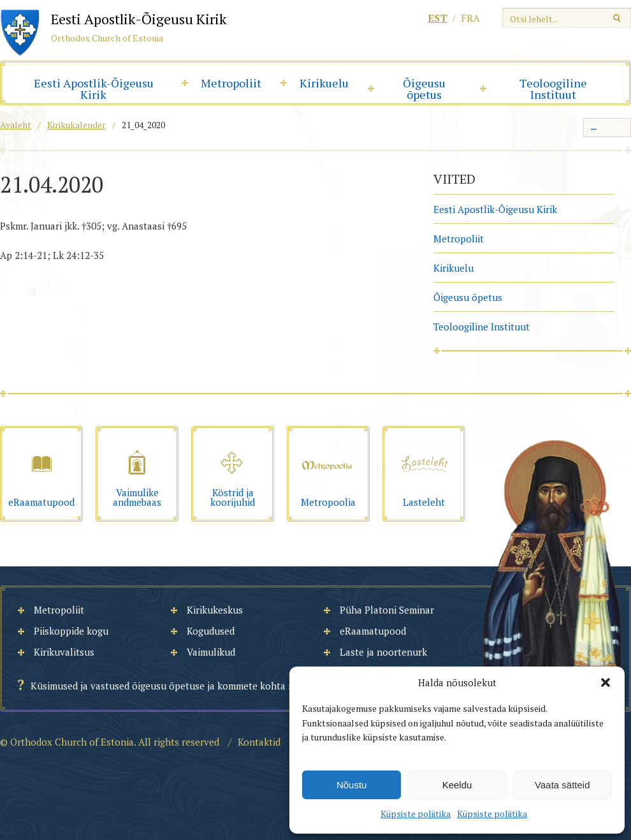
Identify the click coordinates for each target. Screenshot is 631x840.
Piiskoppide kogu (71, 631)
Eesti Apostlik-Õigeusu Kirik (94, 89)
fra (470, 18)
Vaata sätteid (562, 785)
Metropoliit (231, 83)
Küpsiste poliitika (416, 814)
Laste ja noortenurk (383, 652)
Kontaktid (259, 742)
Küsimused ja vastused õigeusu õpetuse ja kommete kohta (158, 686)
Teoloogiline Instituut (553, 89)
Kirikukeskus (215, 610)
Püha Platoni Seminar (387, 610)
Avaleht (16, 125)
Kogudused (211, 631)
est (438, 18)
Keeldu (457, 785)
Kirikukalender (76, 125)
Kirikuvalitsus (64, 652)
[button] (606, 682)
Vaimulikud (211, 652)
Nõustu (352, 785)
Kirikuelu (324, 83)
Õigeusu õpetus (424, 89)
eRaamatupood (373, 631)
